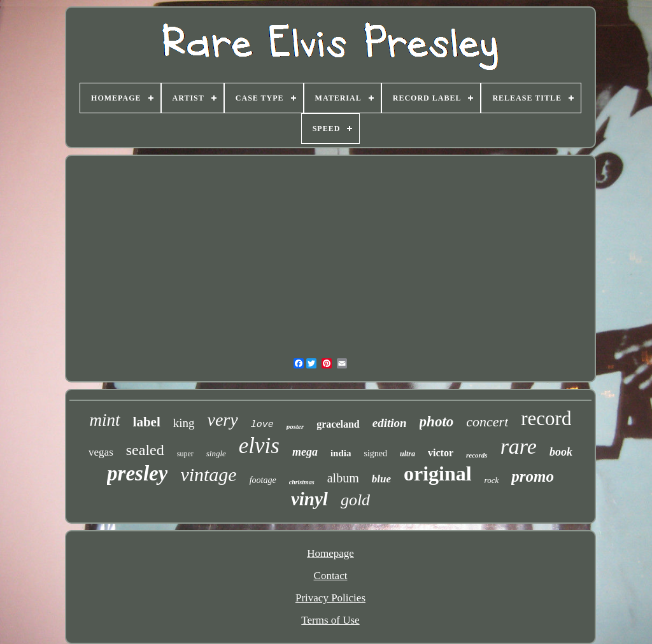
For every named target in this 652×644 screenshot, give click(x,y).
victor (441, 453)
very (223, 420)
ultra (407, 454)
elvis (259, 446)
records (477, 455)
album (343, 478)
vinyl (309, 499)
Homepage (330, 553)
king (184, 423)
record (546, 418)
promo (533, 476)
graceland (338, 424)
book (561, 452)
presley (137, 473)
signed (375, 453)
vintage (208, 474)
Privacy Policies (330, 598)
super (185, 454)
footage (263, 480)
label (147, 422)
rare (519, 446)
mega (305, 452)
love (262, 425)
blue (381, 479)
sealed (145, 450)
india (341, 453)
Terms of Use (330, 620)
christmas (302, 482)
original (438, 473)
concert (487, 422)
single (216, 453)
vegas (101, 452)
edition (390, 423)
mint (105, 420)
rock (492, 480)
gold (355, 500)
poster (295, 426)
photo (437, 422)
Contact (331, 576)
